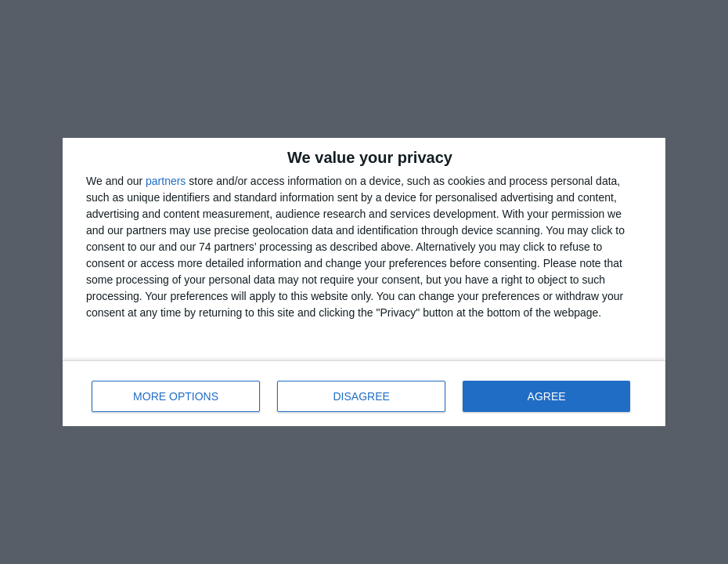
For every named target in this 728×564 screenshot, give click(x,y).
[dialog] (364, 282)
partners (166, 181)
